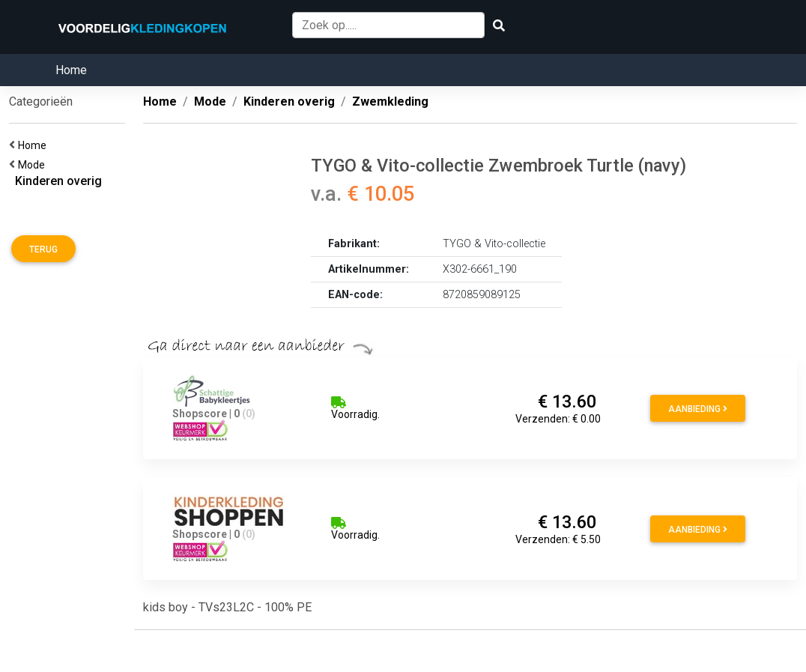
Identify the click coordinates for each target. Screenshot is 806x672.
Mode (34, 165)
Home (71, 70)
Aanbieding (698, 409)
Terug (43, 249)
